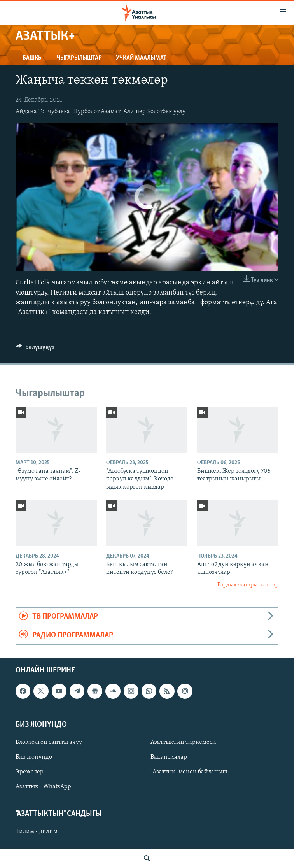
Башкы (33, 58)
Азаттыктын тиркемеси (183, 742)
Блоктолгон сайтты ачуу (49, 742)
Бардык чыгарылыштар (248, 585)
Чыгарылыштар (79, 58)
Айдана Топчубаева (43, 112)
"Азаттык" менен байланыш (189, 772)
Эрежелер (30, 772)
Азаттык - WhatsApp (43, 787)
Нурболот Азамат (97, 112)
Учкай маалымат (141, 58)
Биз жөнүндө (34, 757)
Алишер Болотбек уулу (154, 112)
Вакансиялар (169, 757)
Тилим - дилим (37, 831)
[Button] (35, 349)
